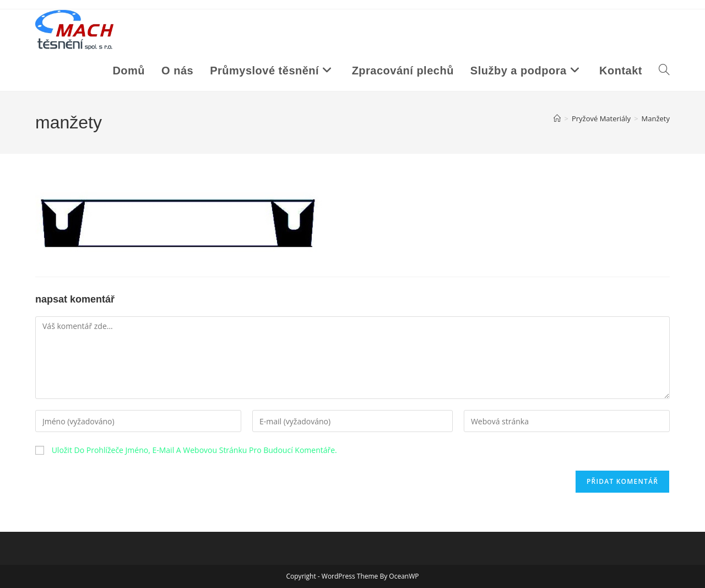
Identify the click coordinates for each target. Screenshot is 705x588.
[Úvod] (557, 118)
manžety (656, 118)
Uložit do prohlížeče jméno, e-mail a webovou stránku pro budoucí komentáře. (194, 450)
